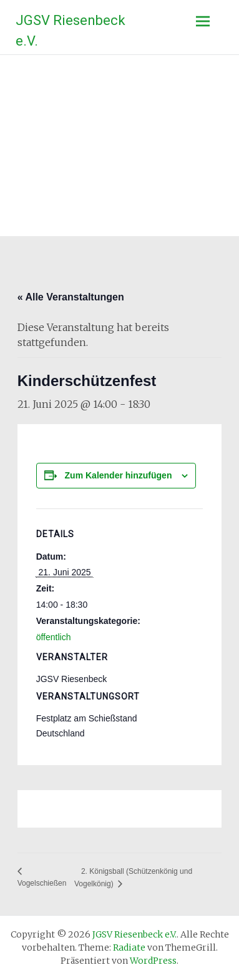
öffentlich (54, 637)
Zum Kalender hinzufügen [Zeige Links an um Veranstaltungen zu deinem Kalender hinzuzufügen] (119, 475)
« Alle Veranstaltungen (71, 297)
